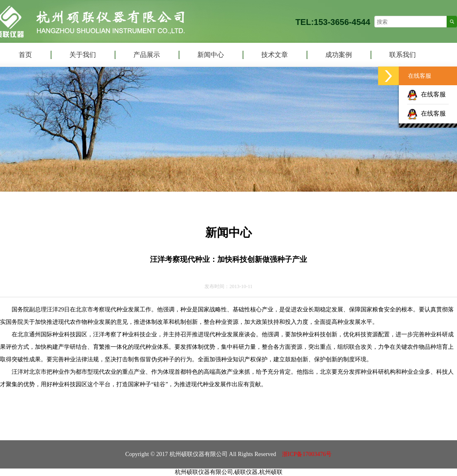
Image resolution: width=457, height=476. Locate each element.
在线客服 (426, 94)
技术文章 (275, 55)
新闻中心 (211, 55)
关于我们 (83, 55)
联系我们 (403, 55)
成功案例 (339, 55)
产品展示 (147, 55)
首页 (25, 55)
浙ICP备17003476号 (307, 454)
